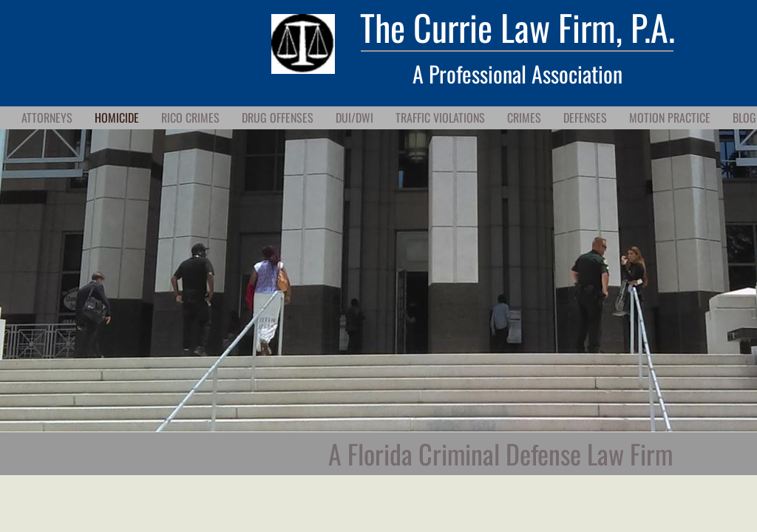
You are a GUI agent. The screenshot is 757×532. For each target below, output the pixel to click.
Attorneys (47, 117)
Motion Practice (670, 117)
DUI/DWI (354, 117)
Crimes (524, 117)
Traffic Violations (440, 117)
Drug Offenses (278, 117)
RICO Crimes (190, 117)
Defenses (585, 117)
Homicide (117, 117)
